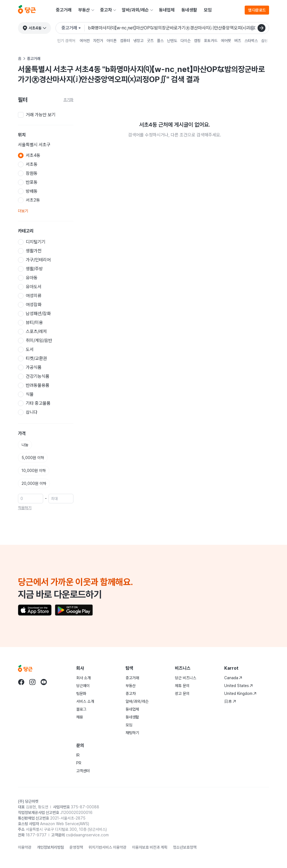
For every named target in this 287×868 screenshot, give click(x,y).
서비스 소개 (85, 701)
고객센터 (83, 771)
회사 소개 (84, 678)
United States (239, 686)
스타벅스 (251, 41)
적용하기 (25, 508)
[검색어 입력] (176, 28)
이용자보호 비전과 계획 (150, 847)
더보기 (23, 211)
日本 (230, 701)
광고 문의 (182, 694)
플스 (160, 41)
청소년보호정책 (185, 847)
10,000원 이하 (34, 471)
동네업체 (167, 10)
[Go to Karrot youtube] (44, 682)
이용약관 (25, 847)
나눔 (25, 445)
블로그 (81, 709)
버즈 (238, 41)
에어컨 (85, 41)
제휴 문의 (182, 686)
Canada (233, 678)
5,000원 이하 (33, 458)
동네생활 (189, 10)
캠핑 (197, 41)
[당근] (27, 10)
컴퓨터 (125, 41)
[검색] (261, 28)
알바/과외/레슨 (135, 10)
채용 (80, 717)
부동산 (84, 10)
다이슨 (186, 41)
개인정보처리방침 (50, 847)
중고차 (106, 10)
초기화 (68, 100)
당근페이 (83, 686)
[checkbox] (46, 115)
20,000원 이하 (34, 483)
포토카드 (211, 41)
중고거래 (64, 10)
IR (78, 755)
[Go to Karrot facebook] (21, 682)
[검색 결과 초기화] (252, 28)
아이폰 (112, 41)
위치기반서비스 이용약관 (107, 847)
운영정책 (76, 847)
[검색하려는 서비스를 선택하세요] (73, 28)
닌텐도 (172, 41)
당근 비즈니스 (186, 678)
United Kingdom (240, 694)
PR (79, 763)
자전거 (98, 41)
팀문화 (81, 694)
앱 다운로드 (257, 10)
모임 (208, 10)
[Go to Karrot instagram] (33, 682)
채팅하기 (132, 733)
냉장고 (138, 41)
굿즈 (150, 41)
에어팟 (226, 41)
